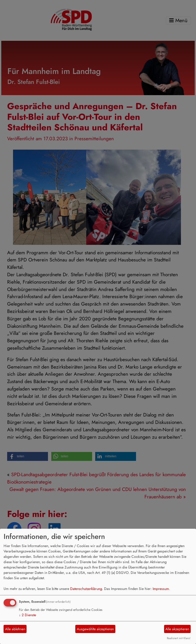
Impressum (161, 589)
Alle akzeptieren (177, 629)
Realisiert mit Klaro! (179, 638)
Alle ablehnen (15, 629)
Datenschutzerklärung (86, 589)
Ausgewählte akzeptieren (95, 629)
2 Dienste (27, 615)
